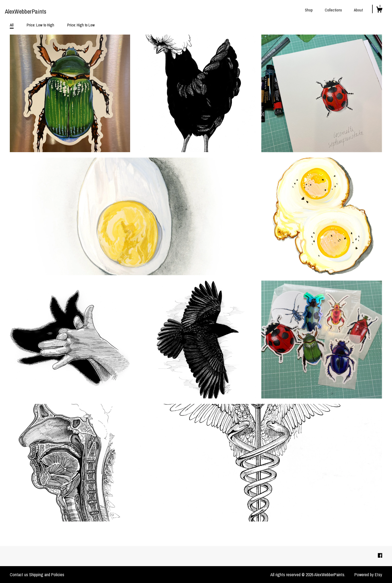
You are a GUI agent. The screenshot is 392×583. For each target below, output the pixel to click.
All (12, 25)
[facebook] (380, 556)
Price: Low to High (40, 25)
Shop (309, 10)
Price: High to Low (81, 25)
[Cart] (379, 10)
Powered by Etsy (368, 575)
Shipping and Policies (47, 575)
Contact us (19, 575)
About (358, 10)
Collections (333, 10)
